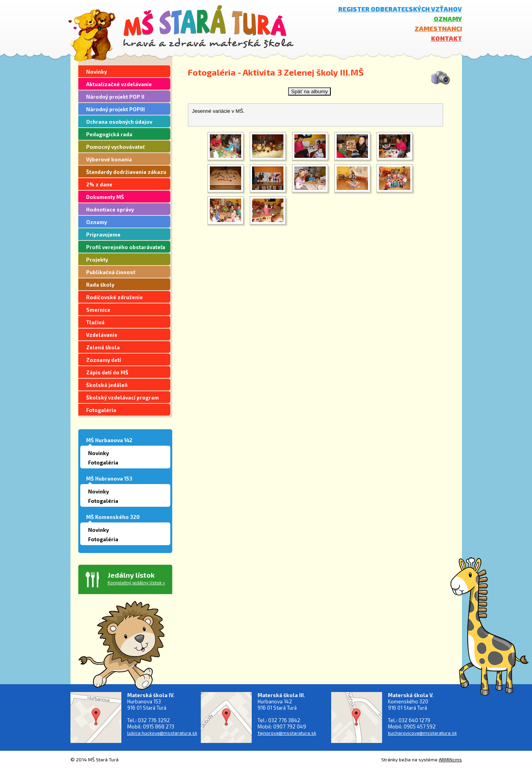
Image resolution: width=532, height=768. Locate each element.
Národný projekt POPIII (115, 109)
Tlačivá (95, 322)
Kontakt (446, 38)
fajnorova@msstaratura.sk (287, 733)
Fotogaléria (101, 410)
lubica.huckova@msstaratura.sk (162, 733)
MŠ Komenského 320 (113, 517)
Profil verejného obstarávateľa (126, 247)
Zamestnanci (438, 28)
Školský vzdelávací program (123, 398)
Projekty (97, 260)
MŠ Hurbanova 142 (109, 440)
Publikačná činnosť (111, 272)
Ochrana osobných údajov (119, 122)
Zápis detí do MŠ (107, 372)
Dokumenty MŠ (105, 197)
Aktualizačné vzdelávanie (119, 84)
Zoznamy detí (104, 360)
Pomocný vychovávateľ (115, 147)
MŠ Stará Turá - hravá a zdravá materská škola (208, 26)
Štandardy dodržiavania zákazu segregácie (126, 173)
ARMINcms (450, 759)
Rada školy (100, 285)
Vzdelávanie (102, 335)
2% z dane (99, 184)
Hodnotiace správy (110, 210)
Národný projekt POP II (115, 97)
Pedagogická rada (109, 134)
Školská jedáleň (107, 385)
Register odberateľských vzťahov (400, 9)
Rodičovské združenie (115, 297)
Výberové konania (109, 159)
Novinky (96, 72)
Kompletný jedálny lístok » (136, 582)
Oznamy (448, 19)
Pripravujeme (103, 235)
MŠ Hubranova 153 (109, 479)
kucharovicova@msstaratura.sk (422, 733)
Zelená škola (103, 347)
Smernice (98, 310)
